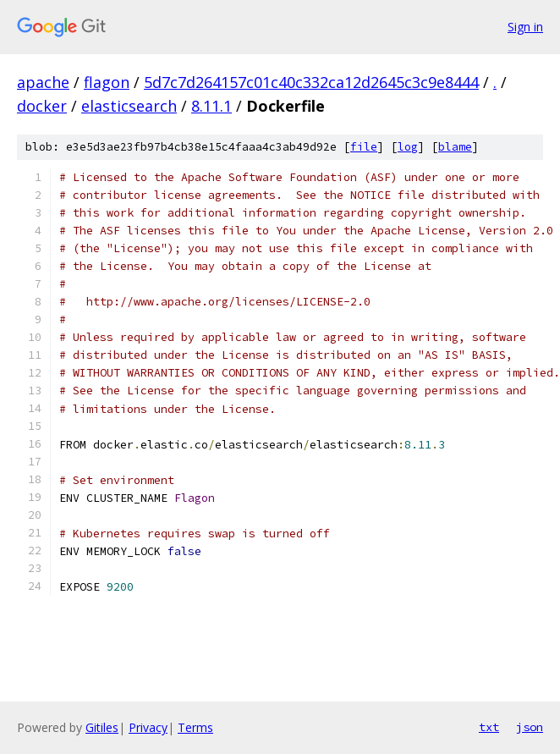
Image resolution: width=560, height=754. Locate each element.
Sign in (525, 27)
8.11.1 (211, 106)
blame (455, 147)
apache (43, 82)
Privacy (148, 727)
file (364, 147)
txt (489, 727)
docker (42, 106)
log (408, 147)
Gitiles (102, 727)
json (530, 727)
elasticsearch (129, 106)
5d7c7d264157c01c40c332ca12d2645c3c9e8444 (311, 82)
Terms (195, 727)
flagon (107, 82)
